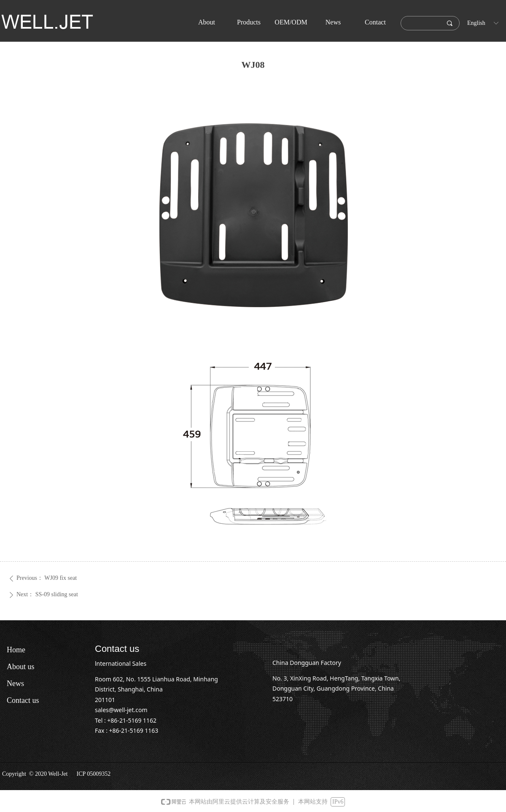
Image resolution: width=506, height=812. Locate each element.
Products (249, 22)
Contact (375, 22)
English (476, 23)
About (207, 22)
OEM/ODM (291, 22)
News (333, 22)
